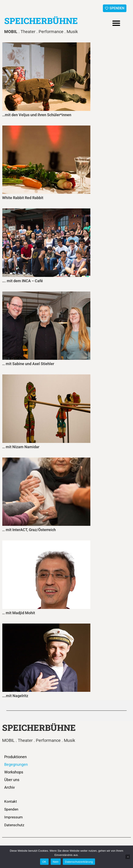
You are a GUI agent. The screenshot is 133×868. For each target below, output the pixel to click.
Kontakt (11, 801)
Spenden (11, 809)
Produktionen (15, 757)
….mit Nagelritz (15, 696)
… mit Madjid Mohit (19, 613)
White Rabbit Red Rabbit (23, 198)
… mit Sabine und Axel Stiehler (28, 364)
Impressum (13, 817)
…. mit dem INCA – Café (22, 281)
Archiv (10, 787)
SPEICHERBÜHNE (41, 21)
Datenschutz (14, 825)
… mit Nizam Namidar (21, 447)
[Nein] (128, 857)
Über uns (12, 780)
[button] (116, 23)
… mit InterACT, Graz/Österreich (29, 530)
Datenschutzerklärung (79, 862)
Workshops (14, 772)
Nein (56, 862)
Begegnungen (16, 764)
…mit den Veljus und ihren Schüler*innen (37, 115)
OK (44, 862)
